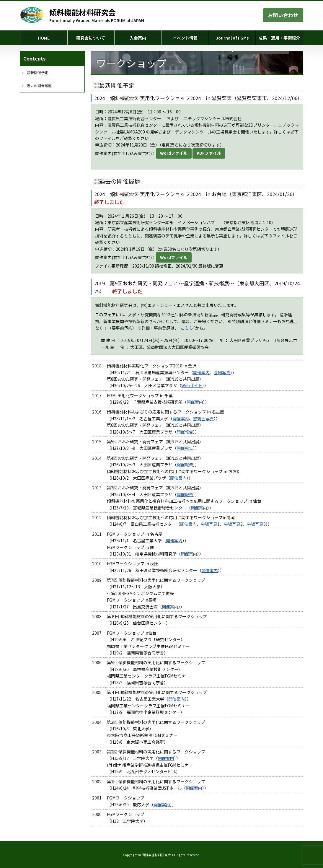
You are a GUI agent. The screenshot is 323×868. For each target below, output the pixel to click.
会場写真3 (256, 524)
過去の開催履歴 (39, 86)
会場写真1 (210, 524)
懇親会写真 (203, 418)
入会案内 (138, 38)
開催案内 (201, 372)
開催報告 (185, 432)
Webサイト (192, 385)
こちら (187, 328)
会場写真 (222, 372)
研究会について (91, 38)
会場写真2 (233, 524)
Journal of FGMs (232, 38)
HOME (44, 38)
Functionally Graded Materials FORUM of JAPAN (97, 15)
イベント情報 (185, 38)
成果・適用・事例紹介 (279, 38)
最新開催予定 (37, 73)
